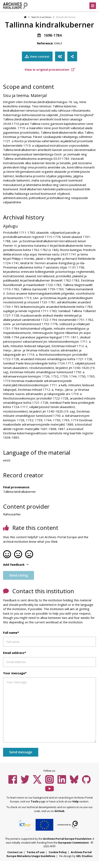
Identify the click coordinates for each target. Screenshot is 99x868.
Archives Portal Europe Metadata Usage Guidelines (49, 854)
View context (37, 56)
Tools (35, 801)
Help (76, 801)
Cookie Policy (58, 852)
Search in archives (41, 17)
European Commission (74, 843)
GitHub (59, 811)
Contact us (15, 852)
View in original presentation (50, 69)
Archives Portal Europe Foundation (67, 839)
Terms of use (36, 852)
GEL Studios (84, 856)
